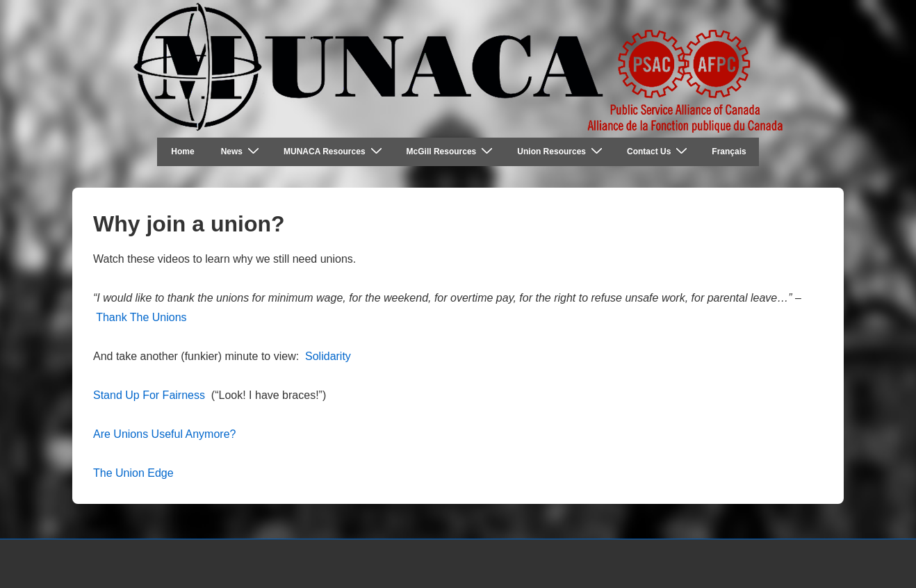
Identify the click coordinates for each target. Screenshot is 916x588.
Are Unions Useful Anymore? (164, 434)
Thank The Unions (141, 317)
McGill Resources (452, 151)
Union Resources (562, 151)
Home (182, 152)
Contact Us (659, 151)
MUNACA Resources (335, 151)
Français (729, 152)
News (242, 151)
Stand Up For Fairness (149, 395)
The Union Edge (133, 473)
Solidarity (328, 356)
